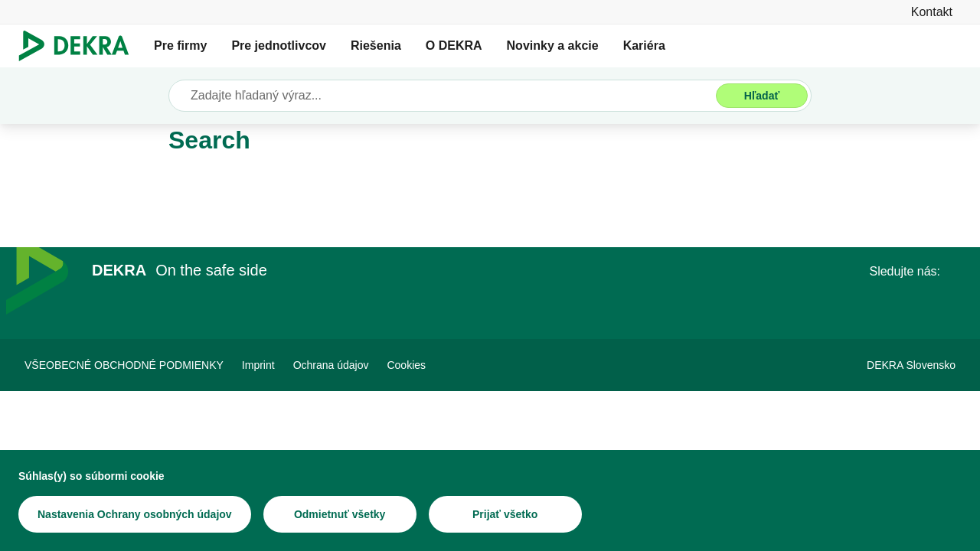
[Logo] (80, 46)
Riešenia (376, 46)
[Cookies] (406, 365)
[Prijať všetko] (505, 515)
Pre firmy (180, 46)
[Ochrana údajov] (331, 365)
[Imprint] (258, 365)
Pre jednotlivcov (279, 46)
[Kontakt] (932, 12)
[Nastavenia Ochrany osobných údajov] (135, 515)
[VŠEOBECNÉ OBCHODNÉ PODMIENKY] (124, 365)
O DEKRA (454, 46)
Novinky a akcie (553, 46)
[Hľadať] (762, 96)
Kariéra (644, 46)
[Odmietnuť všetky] (340, 515)
